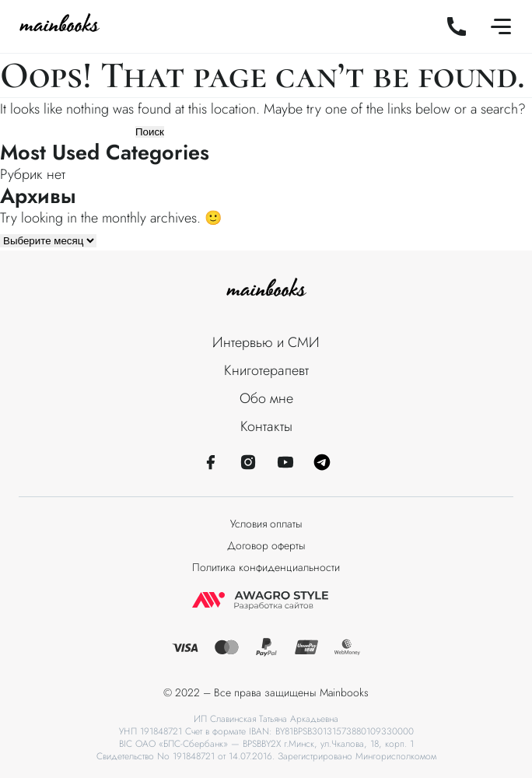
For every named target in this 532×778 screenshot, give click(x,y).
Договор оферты (266, 545)
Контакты (266, 426)
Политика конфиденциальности (266, 567)
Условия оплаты (266, 524)
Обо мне (266, 398)
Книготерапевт (266, 370)
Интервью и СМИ (266, 342)
